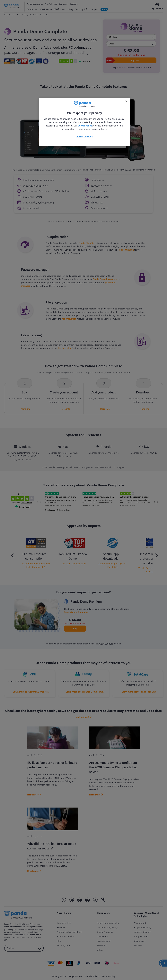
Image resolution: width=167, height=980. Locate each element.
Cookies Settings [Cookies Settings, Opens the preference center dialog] (84, 137)
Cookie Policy (85, 126)
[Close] (126, 101)
